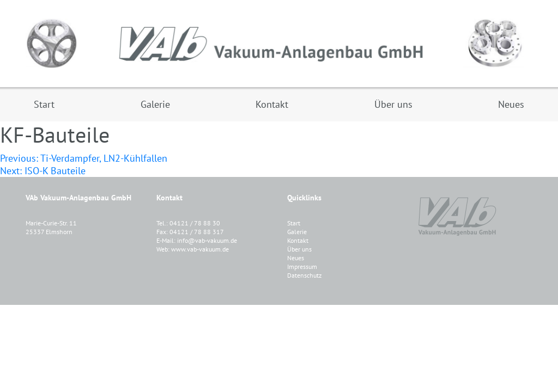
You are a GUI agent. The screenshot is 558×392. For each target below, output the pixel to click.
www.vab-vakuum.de (200, 249)
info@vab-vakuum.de (207, 240)
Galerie (297, 232)
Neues (296, 258)
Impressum (302, 267)
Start (294, 223)
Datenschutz (304, 275)
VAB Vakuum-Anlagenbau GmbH (279, 44)
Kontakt (298, 240)
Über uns (299, 249)
